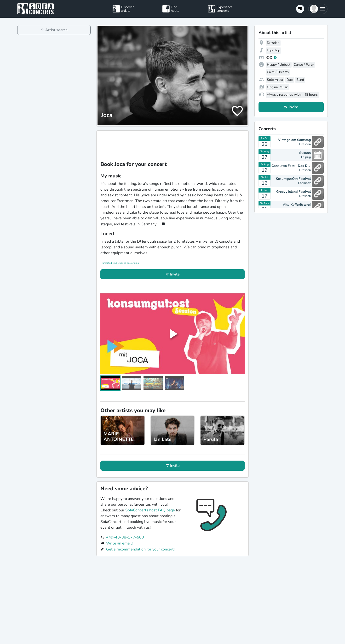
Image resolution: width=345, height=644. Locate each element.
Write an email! (119, 543)
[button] (318, 9)
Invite (175, 274)
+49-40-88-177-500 (125, 537)
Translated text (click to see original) (120, 263)
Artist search (56, 30)
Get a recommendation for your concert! (140, 549)
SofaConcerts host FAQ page (150, 510)
